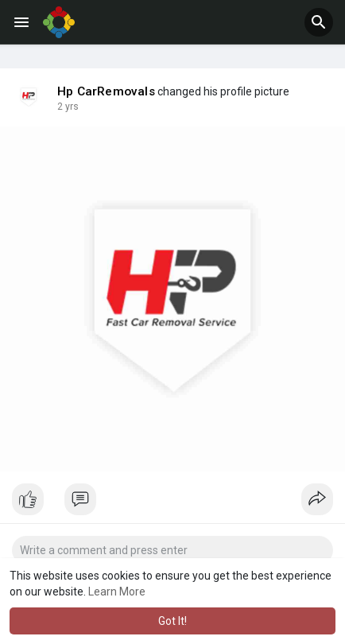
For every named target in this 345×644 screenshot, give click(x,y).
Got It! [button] (172, 621)
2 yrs (68, 107)
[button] (319, 22)
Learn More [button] (117, 592)
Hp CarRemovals (106, 91)
